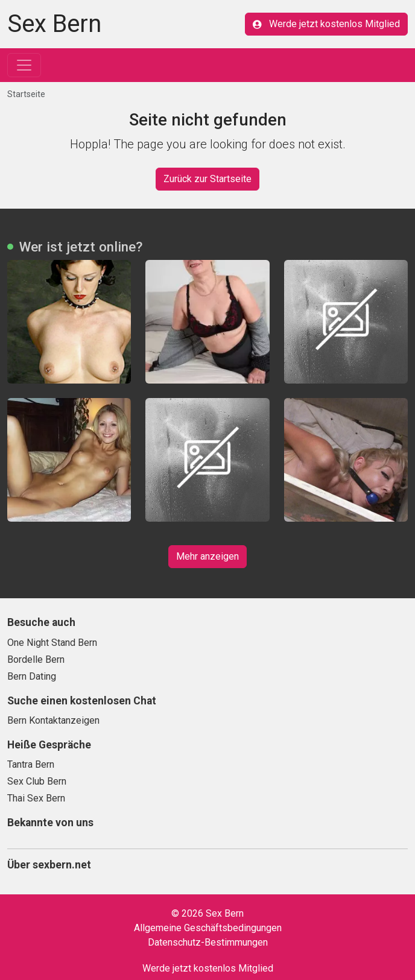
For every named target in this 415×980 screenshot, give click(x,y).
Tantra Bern (31, 764)
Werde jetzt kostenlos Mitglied (326, 24)
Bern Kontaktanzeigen (53, 720)
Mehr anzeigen (207, 556)
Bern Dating (32, 676)
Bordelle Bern (36, 659)
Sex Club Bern (37, 781)
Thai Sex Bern (36, 798)
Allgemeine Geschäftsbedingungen (208, 928)
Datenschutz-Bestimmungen (208, 942)
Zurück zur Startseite (207, 179)
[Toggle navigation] (24, 65)
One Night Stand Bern (52, 643)
